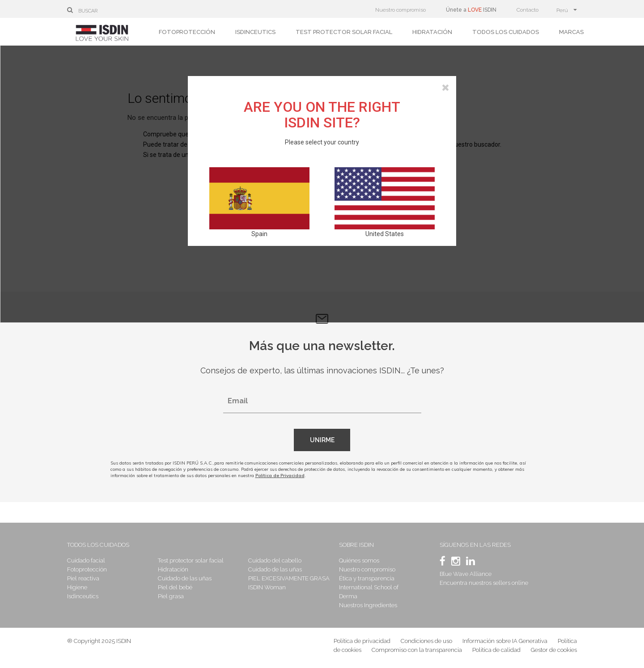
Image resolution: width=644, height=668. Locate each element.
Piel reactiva (83, 578)
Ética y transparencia (367, 578)
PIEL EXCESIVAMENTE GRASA (289, 578)
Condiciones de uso (426, 641)
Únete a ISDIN (471, 10)
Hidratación (432, 32)
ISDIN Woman (267, 587)
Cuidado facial (86, 560)
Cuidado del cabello (275, 560)
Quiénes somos (359, 560)
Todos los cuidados (506, 32)
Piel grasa (171, 596)
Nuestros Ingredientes (368, 605)
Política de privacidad (362, 641)
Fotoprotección (187, 32)
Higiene (77, 587)
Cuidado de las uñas (185, 578)
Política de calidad (496, 650)
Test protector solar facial (344, 32)
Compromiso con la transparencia (417, 650)
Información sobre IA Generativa (505, 641)
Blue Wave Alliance (466, 574)
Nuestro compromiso (400, 10)
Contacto (527, 10)
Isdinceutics (255, 32)
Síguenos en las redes (475, 545)
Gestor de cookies (554, 650)
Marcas (571, 32)
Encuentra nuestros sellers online (484, 583)
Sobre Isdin (356, 545)
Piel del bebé (175, 587)
